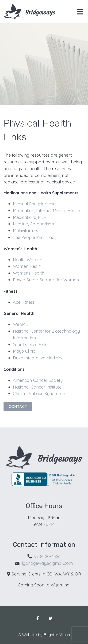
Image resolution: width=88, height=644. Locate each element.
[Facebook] (38, 618)
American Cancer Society (38, 380)
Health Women (28, 260)
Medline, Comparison (33, 224)
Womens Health (29, 273)
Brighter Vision (57, 635)
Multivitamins (25, 231)
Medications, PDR (30, 217)
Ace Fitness (24, 302)
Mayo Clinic (24, 351)
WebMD (21, 324)
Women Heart (27, 266)
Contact (18, 406)
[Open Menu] (80, 12)
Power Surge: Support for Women (46, 280)
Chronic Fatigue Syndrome (39, 394)
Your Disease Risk (30, 345)
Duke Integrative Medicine (38, 358)
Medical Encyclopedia (34, 204)
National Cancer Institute (37, 387)
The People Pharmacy (35, 237)
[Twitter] (51, 618)
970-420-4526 (47, 556)
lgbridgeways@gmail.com (47, 563)
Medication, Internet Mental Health (46, 211)
